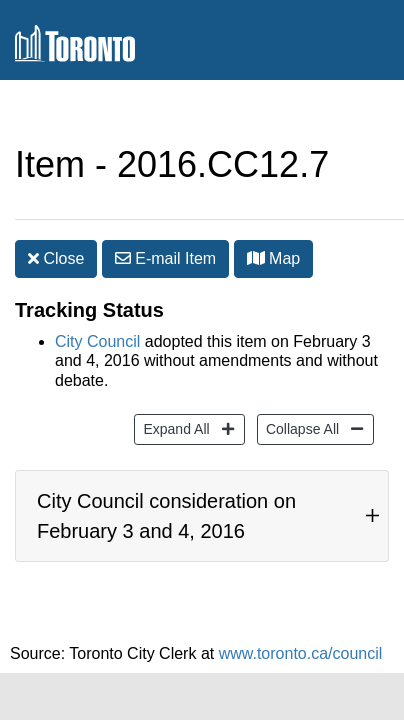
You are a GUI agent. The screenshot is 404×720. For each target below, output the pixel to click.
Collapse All (300, 397)
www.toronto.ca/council (301, 643)
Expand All (173, 397)
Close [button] (56, 218)
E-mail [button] (165, 218)
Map (274, 218)
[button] (256, 218)
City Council (97, 311)
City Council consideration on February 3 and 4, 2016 (166, 496)
